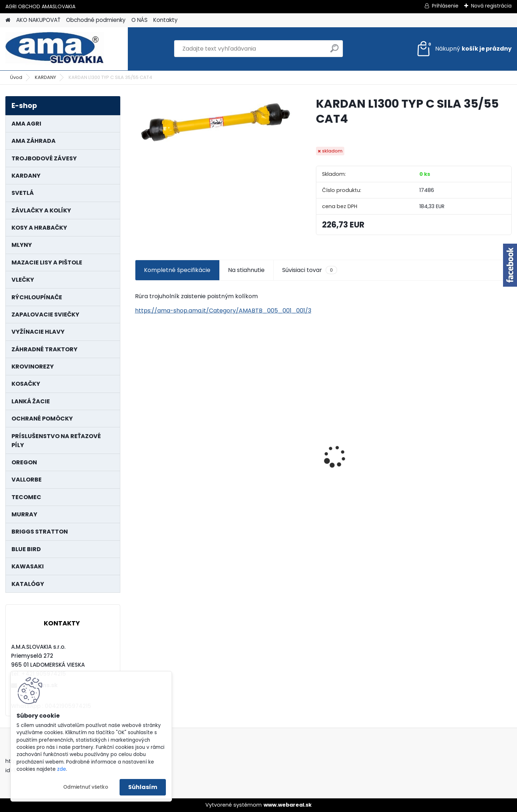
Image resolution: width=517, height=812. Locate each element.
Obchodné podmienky (96, 20)
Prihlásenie (445, 6)
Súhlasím (143, 787)
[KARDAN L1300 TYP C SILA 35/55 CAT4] (214, 122)
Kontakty (166, 20)
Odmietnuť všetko (86, 787)
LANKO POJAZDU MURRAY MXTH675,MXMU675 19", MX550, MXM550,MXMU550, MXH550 (177, 457)
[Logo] (55, 49)
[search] (334, 51)
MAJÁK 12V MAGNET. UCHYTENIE (358, 461)
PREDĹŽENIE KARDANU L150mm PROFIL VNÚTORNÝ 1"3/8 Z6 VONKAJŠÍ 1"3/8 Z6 (463, 440)
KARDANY (45, 77)
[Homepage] (8, 20)
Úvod (16, 77)
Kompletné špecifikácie (177, 270)
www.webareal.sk (288, 805)
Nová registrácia (491, 6)
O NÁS (139, 20)
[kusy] (155, 515)
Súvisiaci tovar (310, 270)
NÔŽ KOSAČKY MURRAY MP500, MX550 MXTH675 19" (274, 411)
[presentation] (139, 444)
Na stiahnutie (246, 270)
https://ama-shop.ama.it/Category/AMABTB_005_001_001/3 (223, 311)
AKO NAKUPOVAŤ (38, 20)
